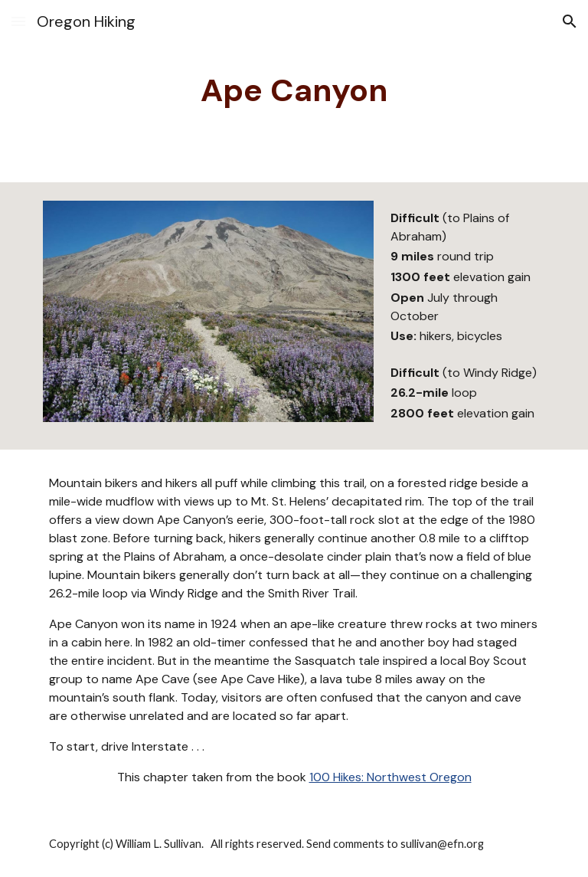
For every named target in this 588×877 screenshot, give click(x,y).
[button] (18, 21)
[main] (294, 91)
